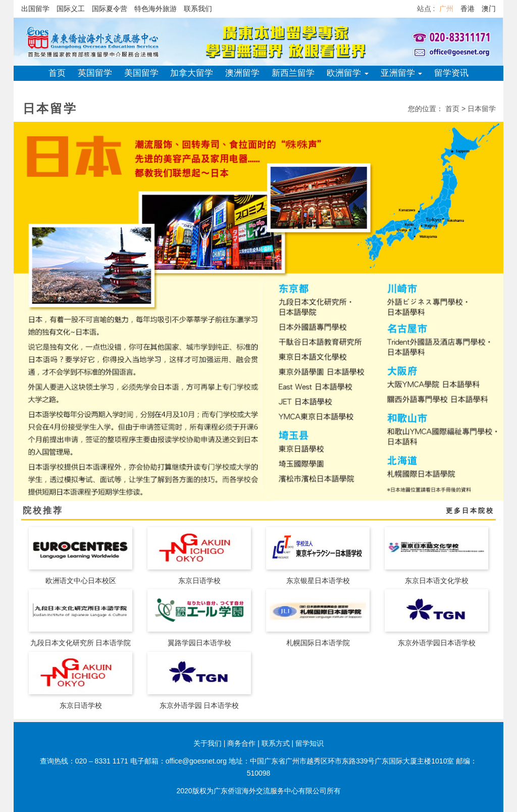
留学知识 (309, 743)
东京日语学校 (199, 581)
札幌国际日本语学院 (318, 643)
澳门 (489, 9)
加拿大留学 (192, 73)
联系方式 (276, 743)
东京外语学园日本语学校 (437, 643)
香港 (468, 9)
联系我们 (198, 9)
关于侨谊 (258, 88)
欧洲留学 (348, 73)
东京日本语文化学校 (437, 581)
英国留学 (95, 73)
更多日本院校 (470, 511)
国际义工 (71, 9)
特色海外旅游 (156, 9)
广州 (446, 9)
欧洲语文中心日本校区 (81, 581)
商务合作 (241, 743)
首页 (57, 73)
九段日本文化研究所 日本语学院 (81, 643)
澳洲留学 (242, 73)
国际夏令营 (110, 9)
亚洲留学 (402, 73)
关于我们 (208, 743)
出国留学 (35, 9)
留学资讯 (451, 73)
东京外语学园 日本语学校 (199, 705)
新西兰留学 (293, 73)
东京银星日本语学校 (318, 581)
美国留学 (141, 73)
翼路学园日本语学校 (199, 643)
